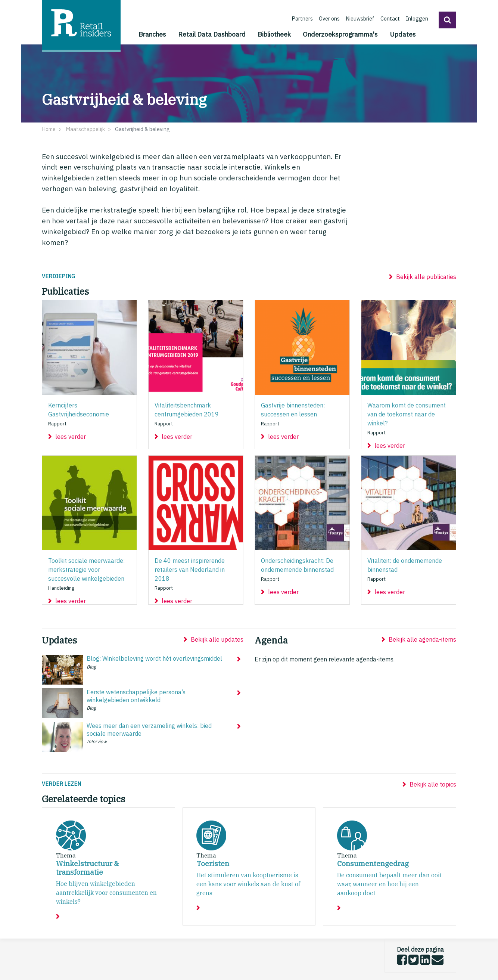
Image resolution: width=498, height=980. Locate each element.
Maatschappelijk (85, 129)
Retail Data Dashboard (212, 34)
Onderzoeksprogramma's (340, 34)
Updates (403, 34)
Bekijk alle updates (217, 639)
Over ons (329, 18)
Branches (152, 34)
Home (49, 129)
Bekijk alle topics (433, 784)
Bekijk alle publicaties (426, 277)
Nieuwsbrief (360, 18)
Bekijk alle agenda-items (422, 639)
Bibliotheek (274, 34)
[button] (447, 20)
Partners (302, 18)
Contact (390, 18)
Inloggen (417, 18)
